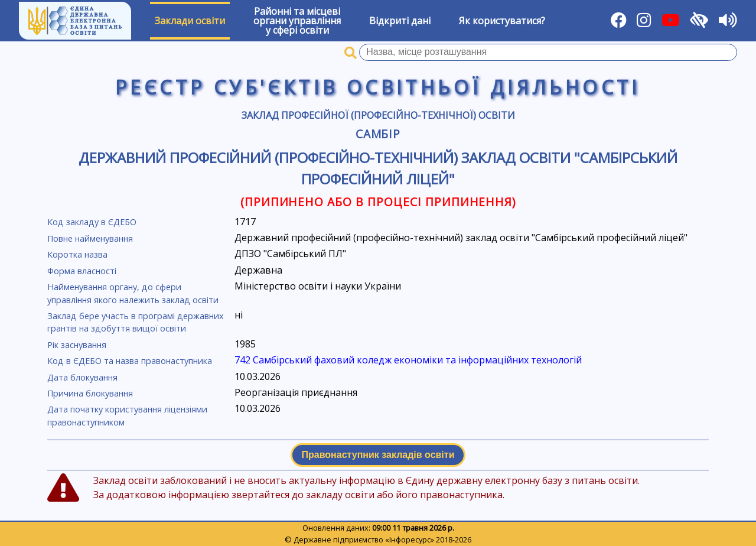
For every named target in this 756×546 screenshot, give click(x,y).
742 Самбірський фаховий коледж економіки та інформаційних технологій (408, 360)
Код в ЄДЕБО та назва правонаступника (130, 361)
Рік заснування (77, 345)
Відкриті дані (400, 21)
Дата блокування (82, 377)
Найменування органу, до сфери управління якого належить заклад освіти (133, 293)
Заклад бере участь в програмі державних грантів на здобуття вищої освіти (136, 322)
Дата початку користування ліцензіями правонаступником (127, 416)
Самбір (378, 134)
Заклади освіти (190, 21)
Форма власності (82, 271)
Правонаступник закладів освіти (378, 455)
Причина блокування (90, 393)
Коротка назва (77, 254)
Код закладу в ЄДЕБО (92, 222)
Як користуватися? (502, 21)
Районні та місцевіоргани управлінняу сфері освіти (297, 21)
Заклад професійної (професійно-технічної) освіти (378, 115)
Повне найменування (90, 238)
